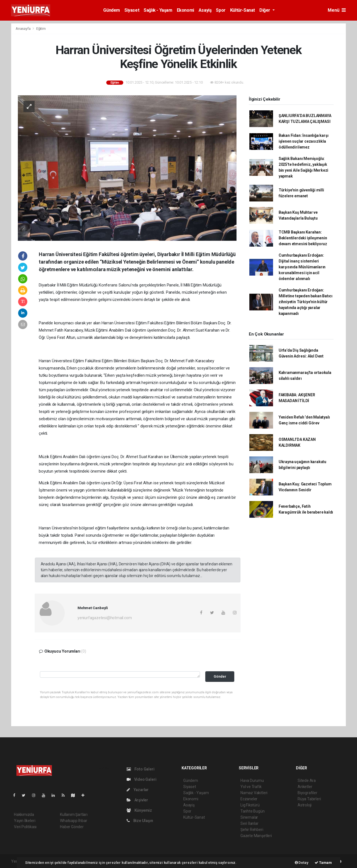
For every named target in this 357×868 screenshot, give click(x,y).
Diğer (265, 10)
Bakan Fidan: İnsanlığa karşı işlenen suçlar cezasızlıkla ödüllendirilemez (304, 141)
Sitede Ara (307, 781)
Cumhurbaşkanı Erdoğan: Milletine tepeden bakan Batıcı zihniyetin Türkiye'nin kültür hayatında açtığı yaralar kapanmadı (306, 302)
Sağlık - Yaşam (158, 10)
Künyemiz (139, 810)
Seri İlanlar (249, 823)
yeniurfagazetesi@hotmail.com (105, 618)
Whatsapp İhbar (73, 821)
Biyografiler (307, 793)
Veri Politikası (25, 827)
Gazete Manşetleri (256, 836)
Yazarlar (138, 790)
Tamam (323, 863)
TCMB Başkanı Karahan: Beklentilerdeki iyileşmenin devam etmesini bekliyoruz (303, 238)
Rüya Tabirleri (309, 799)
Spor (221, 10)
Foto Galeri (141, 769)
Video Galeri (141, 779)
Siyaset (132, 10)
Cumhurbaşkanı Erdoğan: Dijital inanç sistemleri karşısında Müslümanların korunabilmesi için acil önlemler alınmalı (302, 267)
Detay (302, 863)
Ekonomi (185, 10)
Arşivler (137, 800)
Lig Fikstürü (250, 805)
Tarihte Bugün (253, 811)
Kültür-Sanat (243, 10)
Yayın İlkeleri (25, 821)
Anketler (305, 787)
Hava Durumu (252, 781)
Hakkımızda (24, 814)
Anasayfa (23, 29)
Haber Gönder (72, 827)
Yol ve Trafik (251, 787)
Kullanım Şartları (74, 814)
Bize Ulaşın (140, 821)
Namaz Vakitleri (254, 793)
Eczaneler (249, 799)
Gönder (220, 676)
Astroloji (305, 805)
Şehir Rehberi (252, 830)
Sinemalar (249, 817)
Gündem (112, 10)
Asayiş (205, 10)
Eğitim (41, 29)
